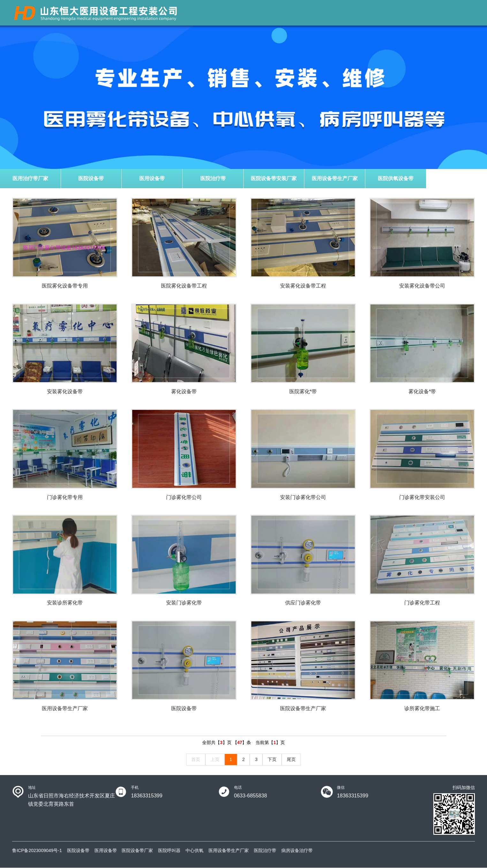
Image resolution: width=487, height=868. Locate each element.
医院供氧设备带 (396, 178)
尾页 (291, 760)
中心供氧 (194, 851)
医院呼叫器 (169, 851)
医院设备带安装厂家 (274, 178)
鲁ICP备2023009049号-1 (37, 851)
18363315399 (147, 796)
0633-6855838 (251, 796)
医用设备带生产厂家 (335, 178)
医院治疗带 (213, 178)
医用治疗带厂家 (30, 178)
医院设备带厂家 (137, 851)
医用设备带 (152, 178)
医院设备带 (91, 178)
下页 (272, 760)
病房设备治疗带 (297, 851)
